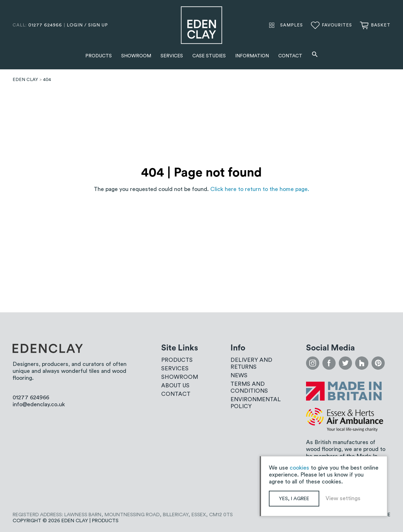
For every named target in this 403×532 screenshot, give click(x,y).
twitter (345, 363)
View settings (343, 498)
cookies (299, 468)
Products (99, 56)
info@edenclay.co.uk (39, 404)
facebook (329, 363)
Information (252, 56)
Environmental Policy (256, 403)
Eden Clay (201, 25)
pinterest (378, 363)
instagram (313, 363)
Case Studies (209, 56)
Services (172, 56)
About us (175, 385)
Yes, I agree (294, 499)
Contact (290, 56)
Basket (381, 25)
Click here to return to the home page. (260, 189)
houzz (362, 363)
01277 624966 (45, 25)
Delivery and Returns (251, 363)
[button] (315, 55)
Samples (292, 25)
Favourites (337, 25)
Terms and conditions (249, 387)
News (239, 375)
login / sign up (87, 25)
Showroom (136, 56)
